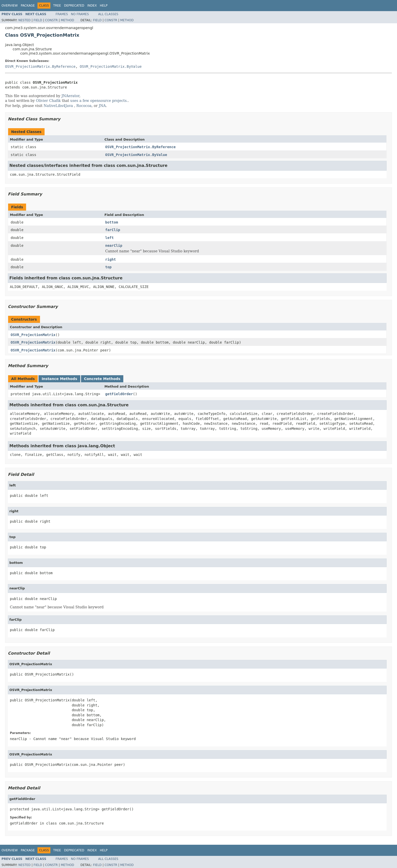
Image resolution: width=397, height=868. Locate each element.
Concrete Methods (102, 379)
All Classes (108, 14)
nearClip (114, 246)
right (111, 259)
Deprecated (74, 6)
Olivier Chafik (48, 101)
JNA (102, 106)
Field (38, 20)
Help (104, 6)
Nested (24, 20)
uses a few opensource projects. (99, 101)
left (110, 238)
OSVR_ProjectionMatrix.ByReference (40, 66)
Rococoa (84, 106)
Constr (51, 20)
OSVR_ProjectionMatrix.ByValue (111, 66)
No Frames (80, 14)
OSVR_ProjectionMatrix (33, 335)
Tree (57, 6)
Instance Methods (59, 379)
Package (28, 6)
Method (67, 20)
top (108, 267)
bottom (112, 222)
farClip (113, 230)
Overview (10, 6)
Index (92, 6)
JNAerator (71, 96)
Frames (62, 14)
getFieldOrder (119, 394)
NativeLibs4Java (58, 106)
